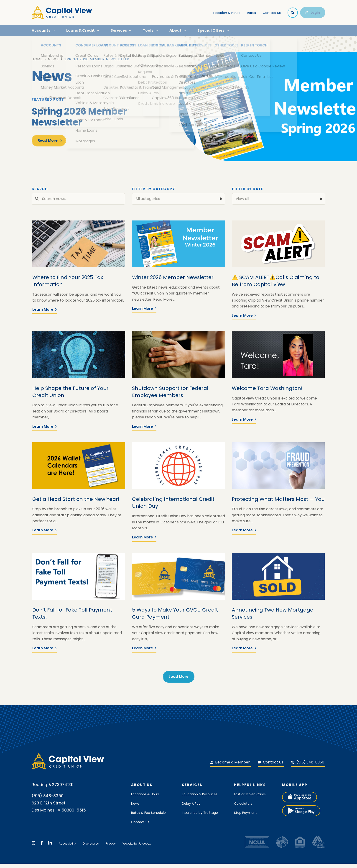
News (53, 64)
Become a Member (230, 767)
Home (37, 64)
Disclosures (91, 848)
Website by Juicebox (137, 848)
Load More (179, 681)
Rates (251, 13)
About (175, 33)
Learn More (45, 314)
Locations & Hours (145, 799)
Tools (148, 33)
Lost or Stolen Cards (250, 799)
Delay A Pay (191, 808)
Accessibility (67, 848)
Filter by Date (248, 194)
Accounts (41, 33)
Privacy (111, 848)
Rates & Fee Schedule (148, 817)
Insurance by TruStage (200, 817)
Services (119, 33)
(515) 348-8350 (308, 767)
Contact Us (272, 13)
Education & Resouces (200, 799)
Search (40, 194)
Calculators (243, 808)
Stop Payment (245, 817)
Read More (48, 145)
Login (313, 13)
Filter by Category (153, 194)
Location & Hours (227, 13)
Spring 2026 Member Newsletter (97, 64)
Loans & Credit (80, 33)
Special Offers (211, 33)
